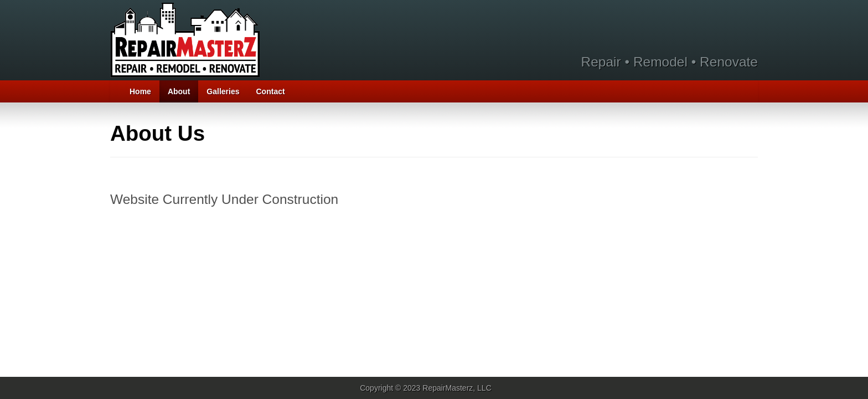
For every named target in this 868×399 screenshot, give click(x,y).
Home (140, 91)
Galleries (223, 91)
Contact (271, 91)
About (179, 91)
